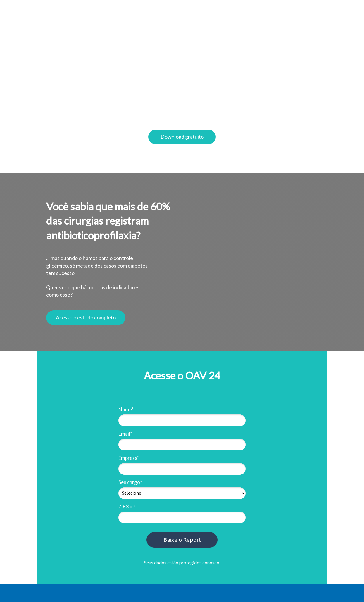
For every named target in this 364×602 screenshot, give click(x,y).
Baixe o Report (182, 540)
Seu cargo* (130, 482)
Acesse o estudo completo (86, 317)
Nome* (126, 409)
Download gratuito (182, 137)
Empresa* (129, 458)
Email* (125, 434)
